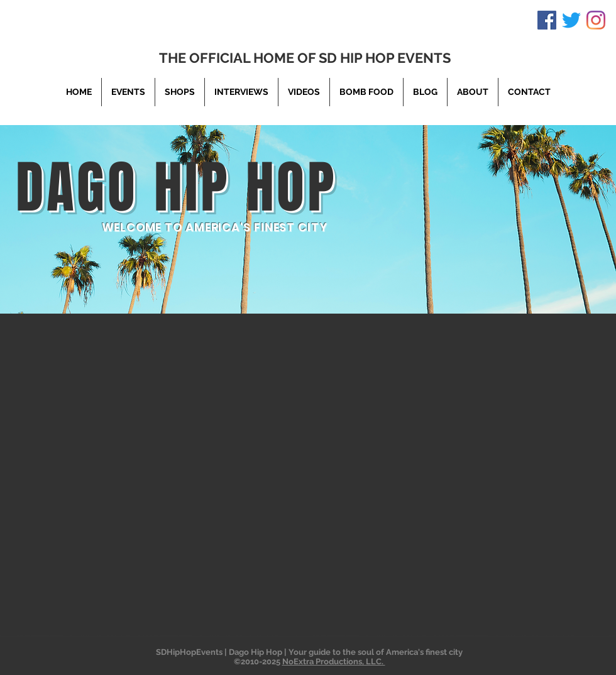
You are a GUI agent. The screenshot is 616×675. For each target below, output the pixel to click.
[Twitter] (571, 20)
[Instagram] (596, 20)
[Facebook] (547, 20)
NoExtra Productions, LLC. (334, 661)
